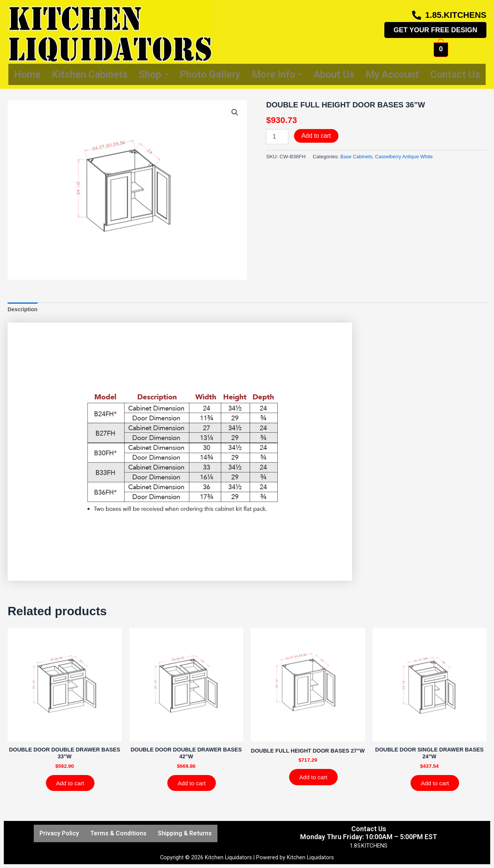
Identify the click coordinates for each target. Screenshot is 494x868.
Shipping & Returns (185, 833)
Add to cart (316, 136)
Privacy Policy (59, 833)
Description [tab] (23, 310)
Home (27, 74)
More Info (277, 74)
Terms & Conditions (118, 833)
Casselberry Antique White (407, 157)
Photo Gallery (210, 74)
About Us (334, 74)
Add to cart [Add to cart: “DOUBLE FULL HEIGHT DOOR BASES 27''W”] (315, 785)
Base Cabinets (357, 157)
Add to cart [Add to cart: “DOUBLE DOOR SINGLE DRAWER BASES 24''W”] (437, 785)
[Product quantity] (277, 137)
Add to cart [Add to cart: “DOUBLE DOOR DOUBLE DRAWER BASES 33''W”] (72, 785)
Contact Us (455, 74)
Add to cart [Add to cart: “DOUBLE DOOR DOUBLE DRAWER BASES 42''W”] (193, 785)
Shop (154, 74)
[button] (234, 113)
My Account (392, 74)
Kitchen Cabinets (90, 74)
